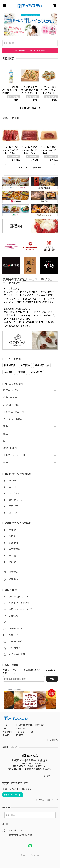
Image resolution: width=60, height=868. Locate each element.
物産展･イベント (12, 390)
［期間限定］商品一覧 (30, 108)
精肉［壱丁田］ (11, 398)
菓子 (6, 426)
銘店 (6, 434)
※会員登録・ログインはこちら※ (30, 51)
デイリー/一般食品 (13, 419)
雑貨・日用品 (10, 448)
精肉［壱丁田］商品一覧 (30, 168)
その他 (7, 462)
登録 (52, 679)
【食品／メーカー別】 (15, 455)
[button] (4, 24)
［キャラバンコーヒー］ (16, 412)
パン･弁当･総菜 (11, 405)
